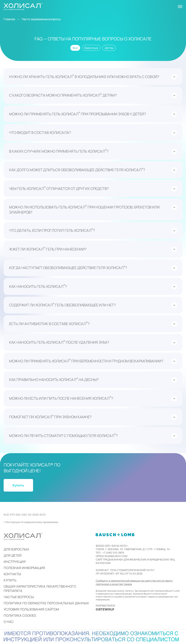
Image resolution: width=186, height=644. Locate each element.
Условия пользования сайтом (31, 609)
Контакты (12, 574)
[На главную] (23, 6)
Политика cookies (20, 615)
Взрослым (91, 48)
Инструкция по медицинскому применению (32, 522)
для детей (13, 555)
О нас (9, 622)
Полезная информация (24, 568)
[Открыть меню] (180, 7)
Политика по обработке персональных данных (46, 603)
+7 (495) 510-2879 (113, 553)
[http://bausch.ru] (115, 535)
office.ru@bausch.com (112, 556)
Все (75, 48)
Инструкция (15, 562)
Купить (10, 580)
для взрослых (16, 549)
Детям (109, 48)
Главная (9, 19)
